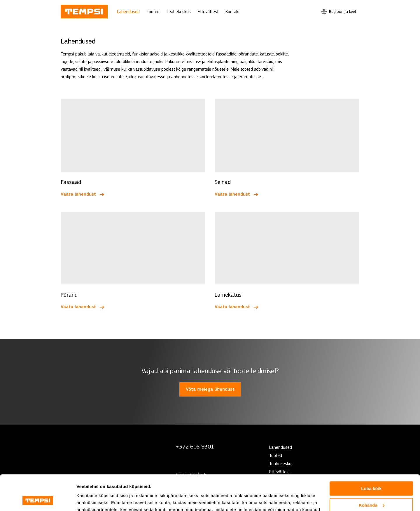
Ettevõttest (208, 12)
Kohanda (372, 472)
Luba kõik (371, 455)
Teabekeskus (179, 12)
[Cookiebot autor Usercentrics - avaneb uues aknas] (38, 500)
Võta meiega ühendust (210, 389)
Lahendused (128, 12)
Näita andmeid (92, 499)
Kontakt (233, 12)
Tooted (153, 12)
